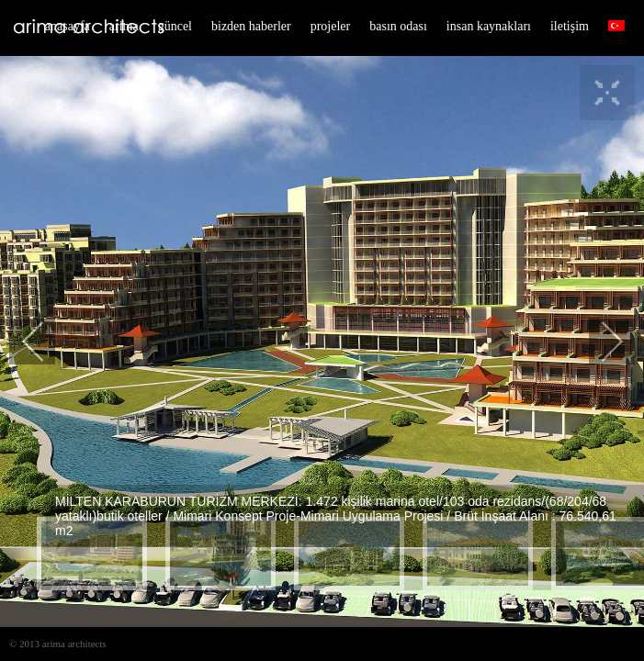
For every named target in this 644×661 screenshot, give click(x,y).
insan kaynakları (489, 26)
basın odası (398, 26)
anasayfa (68, 26)
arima (124, 26)
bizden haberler (251, 26)
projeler (331, 26)
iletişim (570, 26)
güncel (175, 26)
